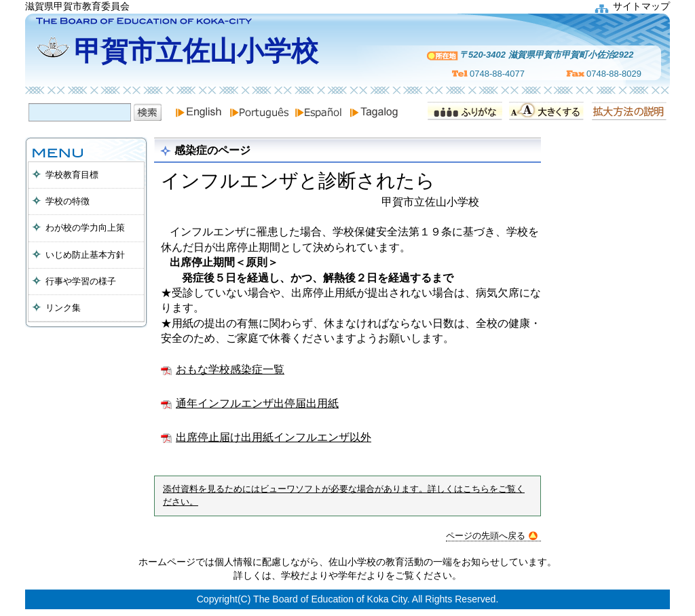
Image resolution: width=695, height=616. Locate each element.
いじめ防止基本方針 (85, 255)
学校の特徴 (68, 201)
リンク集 (63, 308)
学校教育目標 (72, 175)
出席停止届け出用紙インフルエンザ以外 (274, 437)
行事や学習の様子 (81, 281)
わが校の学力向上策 (85, 228)
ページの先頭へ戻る (492, 536)
